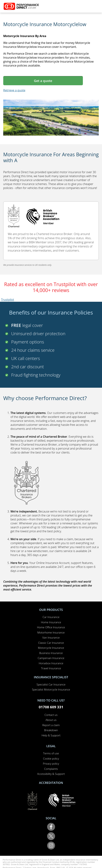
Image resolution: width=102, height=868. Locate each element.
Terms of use (51, 753)
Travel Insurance (51, 668)
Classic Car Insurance (51, 643)
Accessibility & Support (51, 774)
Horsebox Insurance (51, 663)
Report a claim (51, 725)
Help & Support (51, 735)
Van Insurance (51, 637)
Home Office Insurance (51, 627)
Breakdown (51, 730)
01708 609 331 (51, 707)
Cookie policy (51, 758)
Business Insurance (51, 653)
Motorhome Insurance (51, 632)
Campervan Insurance (51, 658)
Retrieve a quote (14, 90)
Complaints (51, 769)
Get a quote (43, 81)
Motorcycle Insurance (51, 648)
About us (51, 720)
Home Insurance (51, 622)
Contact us (51, 715)
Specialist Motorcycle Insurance (51, 689)
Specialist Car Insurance (51, 684)
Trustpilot (8, 300)
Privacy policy (51, 764)
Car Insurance (51, 617)
